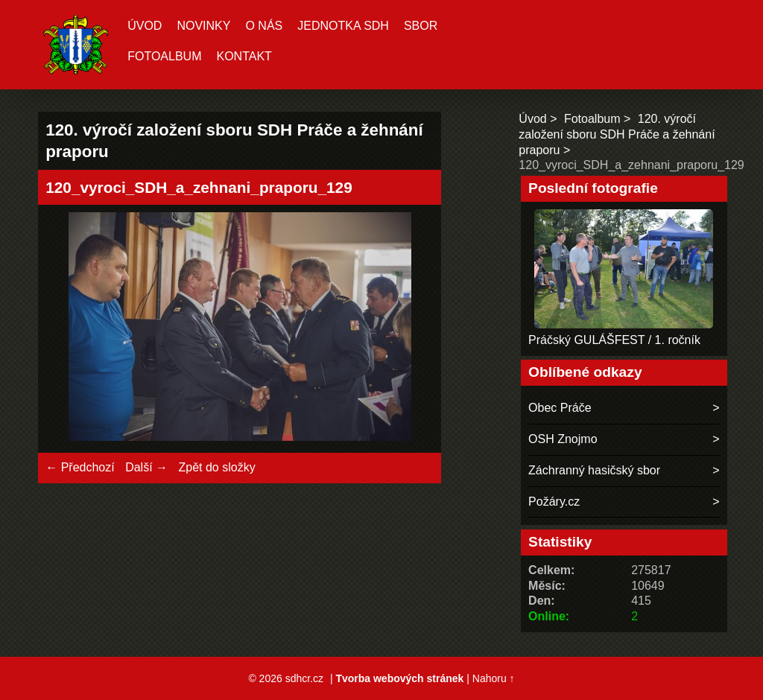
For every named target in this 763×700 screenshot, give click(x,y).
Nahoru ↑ (494, 678)
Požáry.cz (554, 502)
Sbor (421, 26)
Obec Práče (560, 408)
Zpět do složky (216, 467)
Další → (146, 467)
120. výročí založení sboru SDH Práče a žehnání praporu (617, 134)
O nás (264, 26)
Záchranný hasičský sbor (594, 470)
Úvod (145, 26)
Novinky (203, 26)
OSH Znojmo (563, 439)
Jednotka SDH (343, 26)
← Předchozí (80, 467)
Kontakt (244, 56)
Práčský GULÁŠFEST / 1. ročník (614, 340)
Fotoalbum (164, 56)
